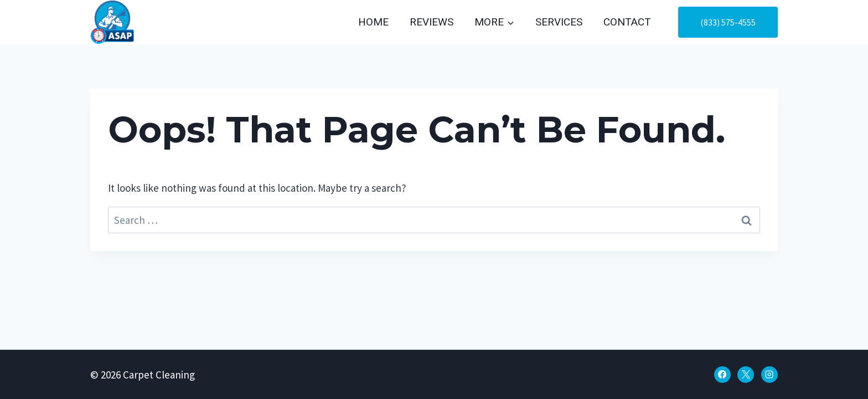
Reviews (432, 22)
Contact (627, 22)
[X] (746, 375)
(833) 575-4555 (728, 22)
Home (373, 22)
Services (559, 22)
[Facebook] (722, 375)
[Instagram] (769, 375)
